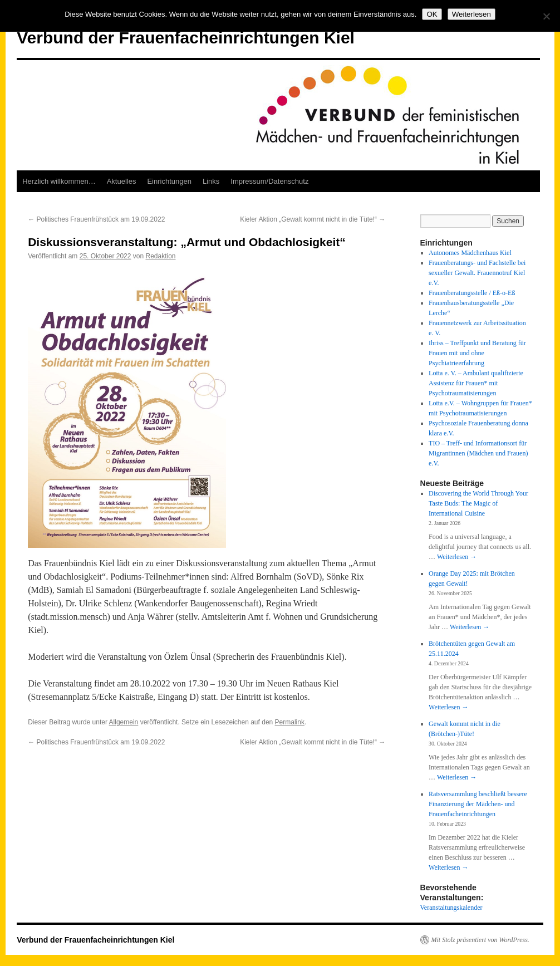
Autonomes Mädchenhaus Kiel (470, 253)
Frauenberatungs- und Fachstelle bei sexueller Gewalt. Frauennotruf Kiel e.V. (477, 273)
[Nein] (546, 16)
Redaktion (160, 256)
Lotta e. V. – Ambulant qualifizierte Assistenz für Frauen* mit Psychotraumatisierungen (476, 383)
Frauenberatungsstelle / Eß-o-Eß (472, 293)
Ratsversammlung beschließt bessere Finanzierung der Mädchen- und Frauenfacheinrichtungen (478, 804)
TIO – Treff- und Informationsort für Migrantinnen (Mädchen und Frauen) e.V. (478, 453)
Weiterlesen (457, 557)
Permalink (290, 722)
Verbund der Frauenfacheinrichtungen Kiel (186, 38)
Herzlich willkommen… (59, 181)
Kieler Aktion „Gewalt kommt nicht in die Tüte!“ (313, 219)
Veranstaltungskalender (451, 908)
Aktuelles (122, 181)
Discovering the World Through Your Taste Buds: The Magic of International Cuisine (478, 503)
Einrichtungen (169, 181)
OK (432, 14)
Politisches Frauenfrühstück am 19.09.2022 (96, 219)
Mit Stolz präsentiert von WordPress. (480, 940)
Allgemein (124, 722)
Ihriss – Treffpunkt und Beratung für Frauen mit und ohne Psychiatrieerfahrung (477, 353)
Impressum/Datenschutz (269, 181)
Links (211, 181)
